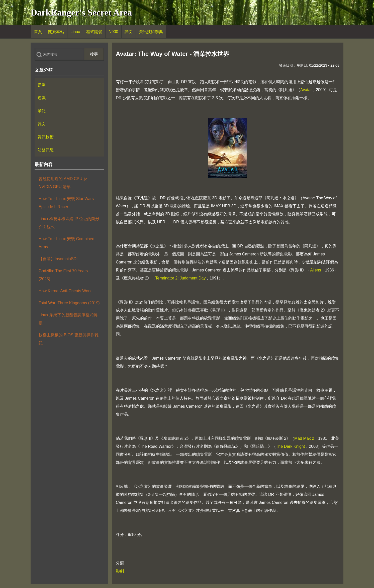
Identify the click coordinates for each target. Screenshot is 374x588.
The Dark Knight (291, 446)
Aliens (316, 270)
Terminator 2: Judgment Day (180, 278)
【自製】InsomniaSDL (59, 259)
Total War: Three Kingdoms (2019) (69, 303)
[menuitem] (38, 32)
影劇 (120, 571)
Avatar (306, 90)
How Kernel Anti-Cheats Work (65, 291)
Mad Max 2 (304, 438)
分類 (120, 563)
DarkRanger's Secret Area (81, 13)
